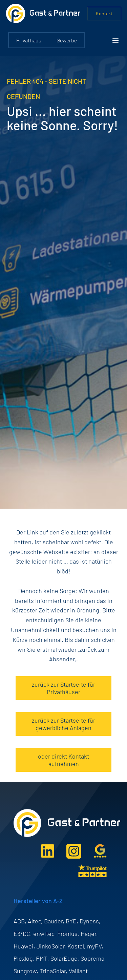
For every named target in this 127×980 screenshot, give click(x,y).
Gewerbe (67, 40)
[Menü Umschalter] (115, 40)
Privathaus (29, 40)
